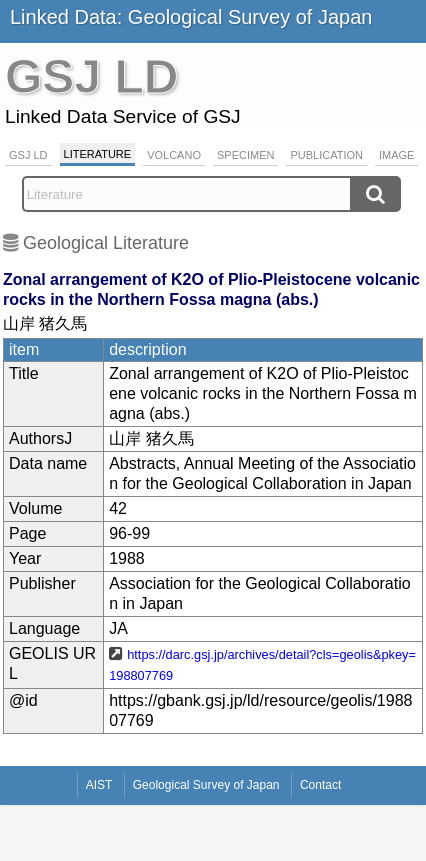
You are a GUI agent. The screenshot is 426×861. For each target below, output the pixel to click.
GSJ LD (28, 155)
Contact (320, 785)
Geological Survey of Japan (206, 785)
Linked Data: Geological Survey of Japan (191, 17)
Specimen (245, 155)
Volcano (174, 155)
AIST (99, 785)
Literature (98, 154)
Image (396, 155)
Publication (326, 155)
